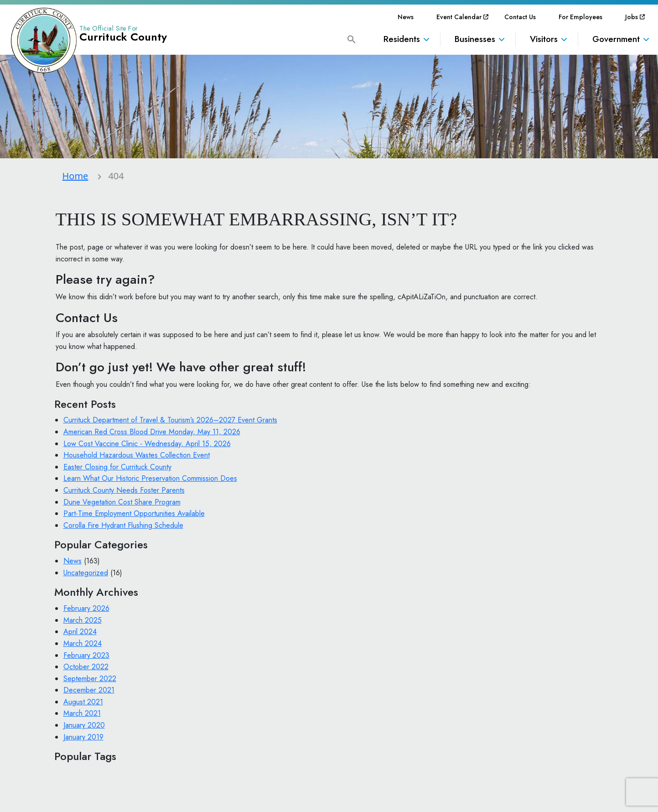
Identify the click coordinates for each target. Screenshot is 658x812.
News (406, 17)
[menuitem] (406, 17)
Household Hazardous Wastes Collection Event (137, 455)
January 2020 (84, 725)
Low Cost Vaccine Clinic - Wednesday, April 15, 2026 (147, 444)
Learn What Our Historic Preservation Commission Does (150, 478)
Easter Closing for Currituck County (117, 467)
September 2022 (90, 679)
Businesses (475, 39)
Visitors (544, 39)
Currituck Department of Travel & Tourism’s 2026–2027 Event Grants (170, 420)
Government (616, 39)
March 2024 (83, 643)
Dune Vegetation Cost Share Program (122, 502)
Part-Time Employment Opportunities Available (134, 513)
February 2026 (86, 608)
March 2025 (83, 620)
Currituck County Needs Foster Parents (124, 490)
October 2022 (86, 667)
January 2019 (83, 737)
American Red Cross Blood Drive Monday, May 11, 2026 (152, 432)
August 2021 (83, 702)
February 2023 (86, 655)
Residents (402, 39)
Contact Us (520, 17)
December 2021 (89, 690)
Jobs (632, 17)
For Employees (580, 17)
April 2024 (80, 632)
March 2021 (82, 713)
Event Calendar (459, 17)
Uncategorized (86, 573)
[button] (352, 39)
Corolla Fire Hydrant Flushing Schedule (123, 525)
